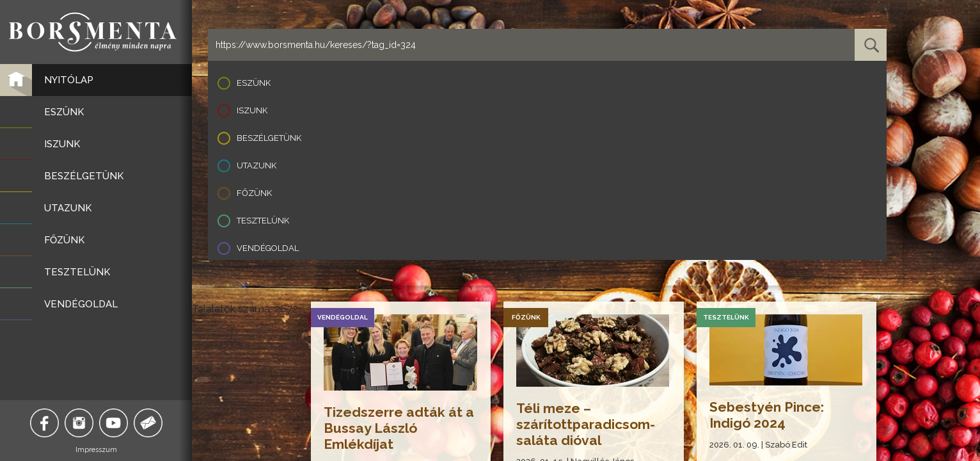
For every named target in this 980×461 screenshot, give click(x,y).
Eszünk (254, 83)
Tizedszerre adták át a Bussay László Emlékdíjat (399, 428)
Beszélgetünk (269, 138)
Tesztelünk (263, 221)
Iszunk (252, 110)
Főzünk (254, 193)
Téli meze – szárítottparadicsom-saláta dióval (586, 424)
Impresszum (96, 450)
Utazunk (257, 166)
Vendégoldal (268, 248)
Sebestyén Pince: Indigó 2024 (767, 415)
